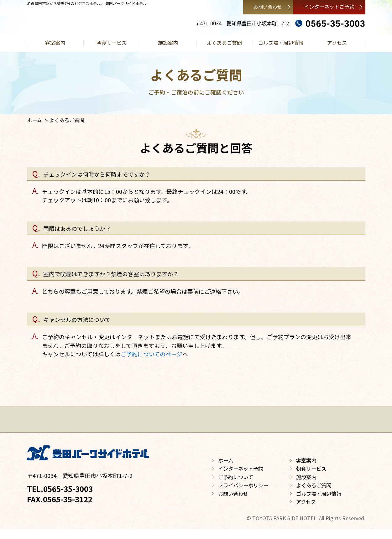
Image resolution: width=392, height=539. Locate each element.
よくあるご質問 (224, 43)
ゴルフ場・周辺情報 (281, 43)
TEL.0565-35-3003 (60, 499)
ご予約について (236, 487)
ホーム (34, 120)
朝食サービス (112, 43)
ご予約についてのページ (152, 354)
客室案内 (55, 43)
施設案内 (168, 43)
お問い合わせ (233, 504)
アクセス (337, 43)
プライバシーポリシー (243, 495)
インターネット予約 (241, 479)
